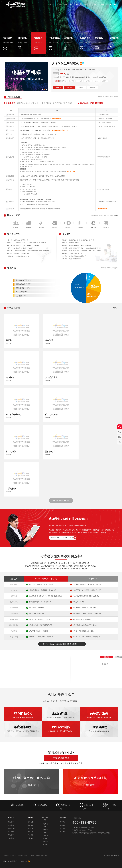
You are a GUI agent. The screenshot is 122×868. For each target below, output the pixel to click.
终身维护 (96, 81)
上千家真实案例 (45, 837)
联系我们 (63, 832)
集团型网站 (11, 832)
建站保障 (92, 88)
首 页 (51, 4)
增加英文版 (71, 81)
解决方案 (30, 832)
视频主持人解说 (71, 171)
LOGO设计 (80, 81)
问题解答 (30, 838)
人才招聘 (63, 828)
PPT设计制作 (61, 714)
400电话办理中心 (15, 861)
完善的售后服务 (45, 843)
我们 (94, 4)
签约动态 (30, 822)
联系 (103, 4)
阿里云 (31, 613)
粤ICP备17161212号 (41, 856)
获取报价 (70, 88)
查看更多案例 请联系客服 (61, 500)
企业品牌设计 (61, 726)
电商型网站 (11, 838)
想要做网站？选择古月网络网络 (63, 538)
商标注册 (24, 861)
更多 (116, 215)
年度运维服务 (23, 714)
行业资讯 (30, 835)
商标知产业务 (99, 726)
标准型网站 (11, 825)
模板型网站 (11, 822)
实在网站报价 (45, 831)
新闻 (86, 4)
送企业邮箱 (105, 81)
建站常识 (30, 825)
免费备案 (88, 81)
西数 (35, 613)
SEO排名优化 (23, 726)
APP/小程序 (68, 4)
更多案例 (115, 308)
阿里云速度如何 (56, 119)
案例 (77, 4)
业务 (60, 4)
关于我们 (63, 822)
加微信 (81, 88)
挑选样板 (58, 88)
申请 (29, 861)
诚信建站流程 (45, 825)
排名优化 (30, 828)
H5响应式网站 (11, 828)
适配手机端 (63, 81)
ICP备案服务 (99, 714)
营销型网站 (11, 835)
